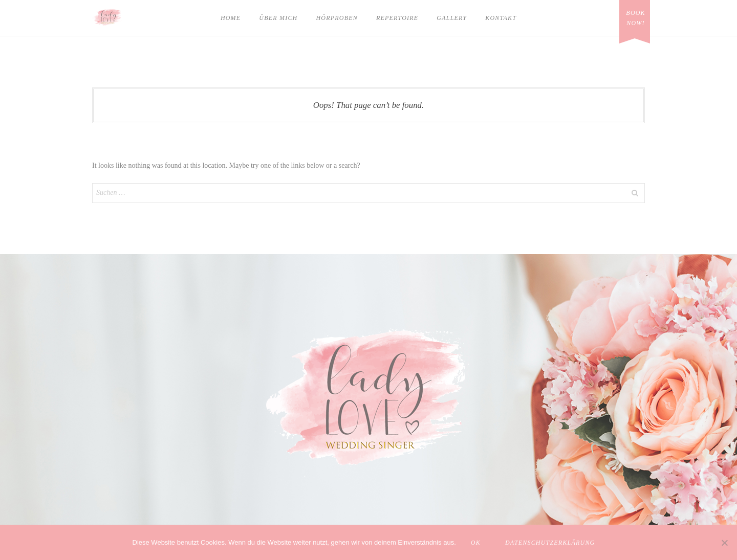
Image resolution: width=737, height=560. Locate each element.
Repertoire (397, 18)
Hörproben (337, 18)
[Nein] (724, 543)
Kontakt (501, 18)
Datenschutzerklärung (550, 543)
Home (231, 18)
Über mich (278, 18)
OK (476, 543)
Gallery (452, 18)
